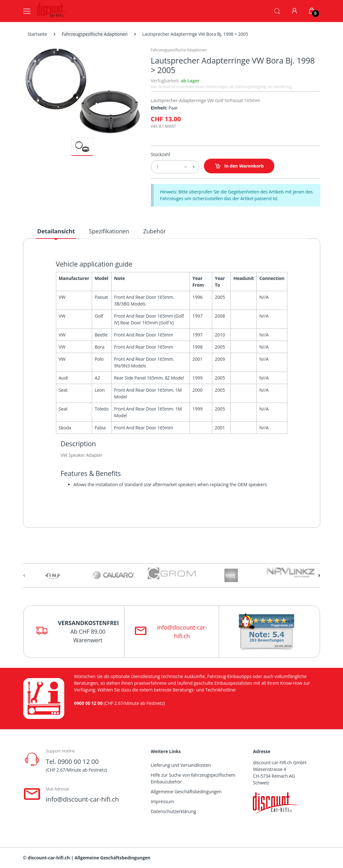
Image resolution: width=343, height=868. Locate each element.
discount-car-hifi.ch (49, 858)
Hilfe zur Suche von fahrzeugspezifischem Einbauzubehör (193, 778)
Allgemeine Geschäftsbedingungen (186, 792)
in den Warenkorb (239, 166)
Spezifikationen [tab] (109, 231)
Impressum (163, 801)
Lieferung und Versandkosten (181, 765)
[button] (277, 11)
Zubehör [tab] (155, 231)
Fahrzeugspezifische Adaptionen (95, 34)
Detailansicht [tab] (56, 231)
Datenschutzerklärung (173, 811)
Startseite (38, 34)
